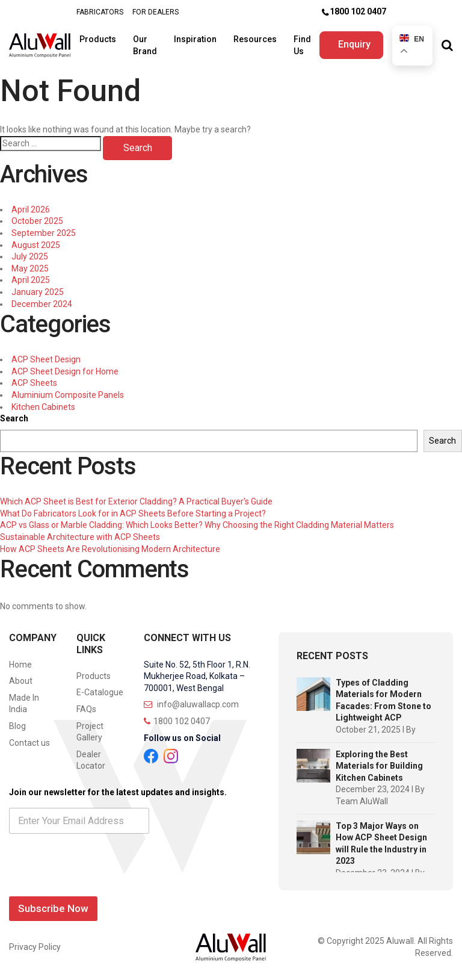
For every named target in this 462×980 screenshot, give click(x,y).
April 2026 (31, 209)
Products (99, 39)
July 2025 (30, 256)
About (21, 681)
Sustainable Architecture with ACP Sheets (80, 537)
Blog (17, 726)
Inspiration (196, 39)
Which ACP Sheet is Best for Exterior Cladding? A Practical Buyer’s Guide (136, 501)
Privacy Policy (35, 947)
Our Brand (146, 45)
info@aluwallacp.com (191, 704)
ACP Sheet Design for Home (65, 371)
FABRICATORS (100, 12)
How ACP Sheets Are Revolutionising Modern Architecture (110, 549)
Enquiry (356, 44)
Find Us (303, 45)
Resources (256, 39)
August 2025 (36, 245)
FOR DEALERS (156, 12)
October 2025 (37, 221)
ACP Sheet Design (46, 359)
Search (14, 418)
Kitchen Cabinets (43, 407)
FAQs (86, 709)
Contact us (29, 743)
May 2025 (30, 268)
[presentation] (100, 884)
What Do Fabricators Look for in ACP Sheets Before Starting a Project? (133, 513)
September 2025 (44, 233)
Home (20, 665)
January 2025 (38, 292)
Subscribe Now (53, 908)
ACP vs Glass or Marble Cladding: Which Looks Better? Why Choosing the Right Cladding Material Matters (197, 525)
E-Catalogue (100, 692)
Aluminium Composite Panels (68, 395)
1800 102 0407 (358, 11)
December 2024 (42, 304)
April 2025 (31, 280)
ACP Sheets (34, 383)
